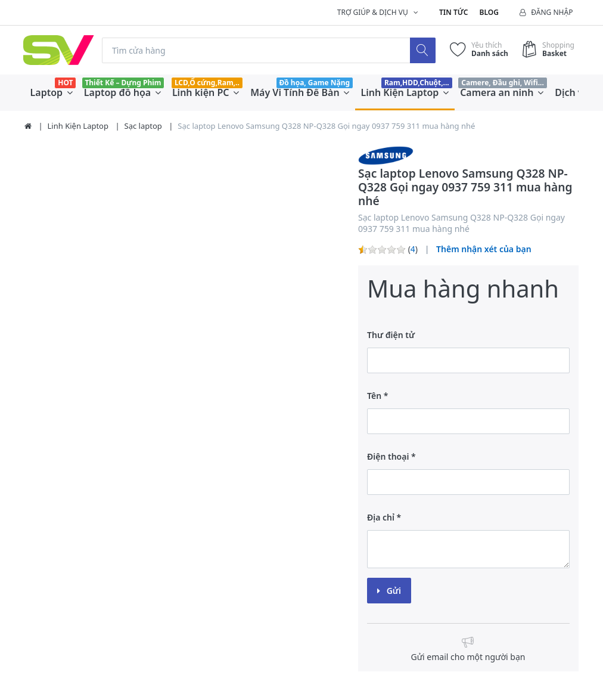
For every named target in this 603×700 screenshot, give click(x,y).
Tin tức (453, 12)
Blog (489, 12)
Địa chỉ (381, 517)
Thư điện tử (391, 335)
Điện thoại (388, 456)
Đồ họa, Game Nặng (314, 83)
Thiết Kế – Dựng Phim (123, 83)
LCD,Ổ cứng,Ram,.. (207, 83)
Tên (374, 396)
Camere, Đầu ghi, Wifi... (503, 83)
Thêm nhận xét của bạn (484, 249)
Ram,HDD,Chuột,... (417, 83)
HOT (65, 83)
